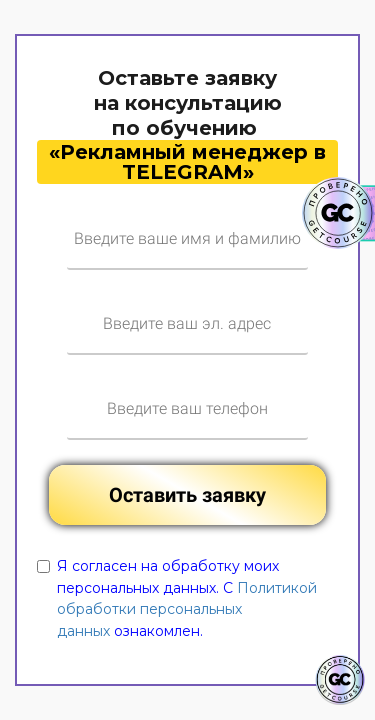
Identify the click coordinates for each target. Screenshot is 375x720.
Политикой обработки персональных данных (187, 609)
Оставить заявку (187, 495)
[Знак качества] (340, 680)
